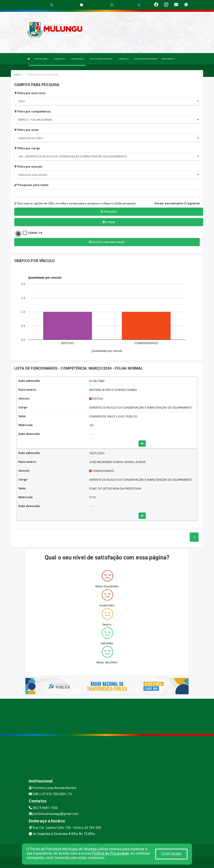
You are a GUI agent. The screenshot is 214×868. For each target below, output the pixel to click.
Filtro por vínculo (28, 167)
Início (18, 75)
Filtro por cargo (27, 148)
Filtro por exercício (30, 93)
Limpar (109, 222)
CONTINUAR (171, 854)
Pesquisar (109, 212)
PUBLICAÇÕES (168, 59)
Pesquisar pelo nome (31, 185)
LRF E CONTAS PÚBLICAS (102, 59)
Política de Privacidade (110, 853)
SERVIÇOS (124, 59)
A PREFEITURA (41, 59)
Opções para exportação (107, 242)
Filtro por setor (27, 130)
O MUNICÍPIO (60, 59)
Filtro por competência (32, 112)
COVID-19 (35, 233)
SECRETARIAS (78, 59)
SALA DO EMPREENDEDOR (145, 59)
